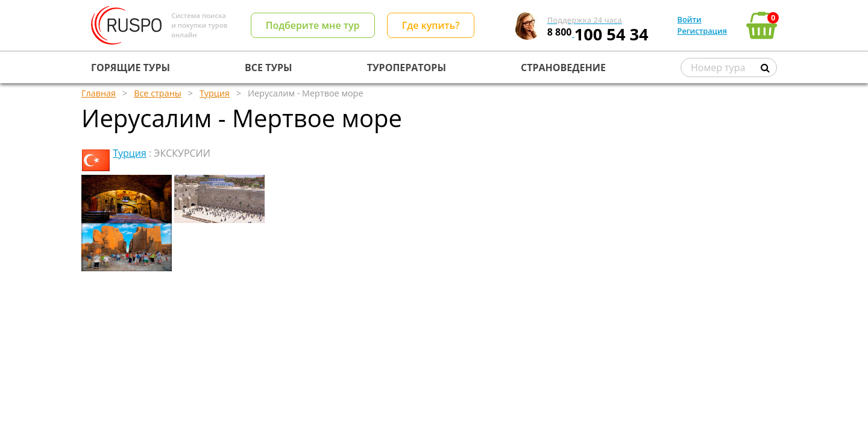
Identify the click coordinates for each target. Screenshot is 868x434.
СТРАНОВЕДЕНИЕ (563, 68)
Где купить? (431, 25)
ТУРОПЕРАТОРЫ (407, 68)
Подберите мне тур (313, 25)
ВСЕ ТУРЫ (268, 68)
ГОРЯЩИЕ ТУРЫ (131, 68)
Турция (130, 153)
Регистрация (702, 31)
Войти (690, 19)
